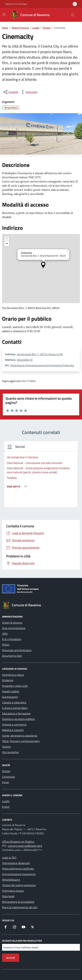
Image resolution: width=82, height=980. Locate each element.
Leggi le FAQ (9, 857)
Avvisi (5, 782)
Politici (6, 645)
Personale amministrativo (17, 650)
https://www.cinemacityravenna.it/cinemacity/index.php (42, 365)
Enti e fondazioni (12, 639)
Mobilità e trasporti (13, 730)
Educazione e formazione (16, 713)
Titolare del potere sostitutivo (19, 885)
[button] (43, 265)
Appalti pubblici (11, 691)
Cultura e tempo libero (15, 708)
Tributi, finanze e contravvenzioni (21, 741)
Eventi (6, 807)
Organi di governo (12, 623)
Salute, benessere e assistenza (20, 736)
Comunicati (8, 777)
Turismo (6, 747)
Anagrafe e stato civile (15, 686)
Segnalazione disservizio (16, 863)
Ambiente (8, 680)
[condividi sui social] (10, 92)
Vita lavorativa (10, 752)
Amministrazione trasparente (19, 874)
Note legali (8, 896)
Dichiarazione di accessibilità (18, 902)
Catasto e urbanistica (14, 702)
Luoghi (6, 801)
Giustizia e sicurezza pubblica (18, 719)
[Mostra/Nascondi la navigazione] (4, 15)
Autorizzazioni (10, 697)
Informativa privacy (13, 891)
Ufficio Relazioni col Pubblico (18, 842)
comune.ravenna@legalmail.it (25, 846)
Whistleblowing (11, 880)
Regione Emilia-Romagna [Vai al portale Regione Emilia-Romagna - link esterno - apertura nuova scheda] (16, 4)
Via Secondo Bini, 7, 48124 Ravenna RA (40, 354)
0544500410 (25, 360)
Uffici (5, 634)
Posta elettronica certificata (18, 869)
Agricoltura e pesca (13, 675)
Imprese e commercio (14, 724)
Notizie (6, 771)
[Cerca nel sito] (73, 15)
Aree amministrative (14, 628)
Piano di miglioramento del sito (20, 907)
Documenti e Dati (12, 656)
